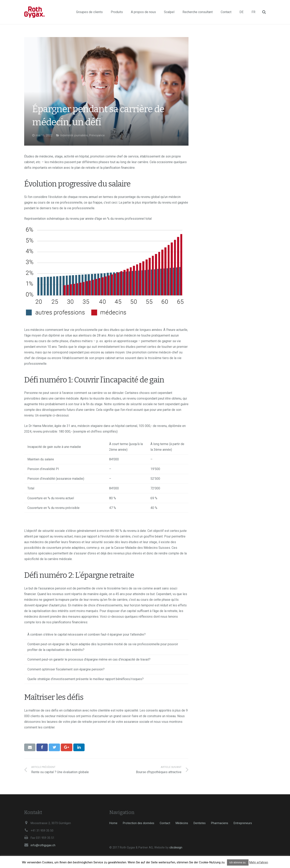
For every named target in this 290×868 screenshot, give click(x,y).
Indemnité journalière (74, 135)
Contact (165, 823)
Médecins (182, 823)
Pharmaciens (220, 823)
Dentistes (200, 823)
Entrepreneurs (243, 823)
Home (113, 823)
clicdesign (176, 848)
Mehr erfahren (259, 862)
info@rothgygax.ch (43, 845)
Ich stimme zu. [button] (238, 862)
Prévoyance (97, 135)
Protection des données (139, 823)
